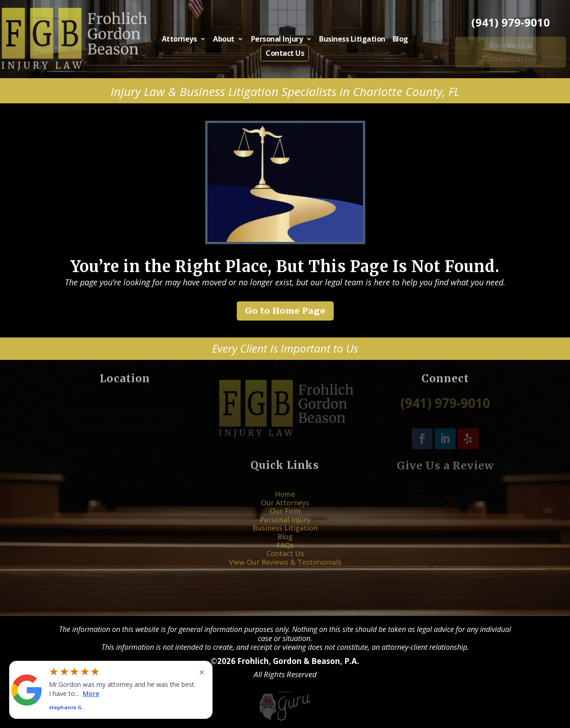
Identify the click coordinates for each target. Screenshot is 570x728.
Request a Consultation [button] (511, 52)
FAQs (285, 539)
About (229, 40)
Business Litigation (346, 40)
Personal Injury (278, 40)
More (91, 693)
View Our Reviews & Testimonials (285, 551)
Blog (390, 40)
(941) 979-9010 (511, 22)
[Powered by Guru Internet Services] (285, 720)
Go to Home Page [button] (285, 311)
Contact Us (285, 53)
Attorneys (189, 40)
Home (285, 506)
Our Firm (285, 517)
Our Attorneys (285, 511)
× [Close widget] (202, 672)
